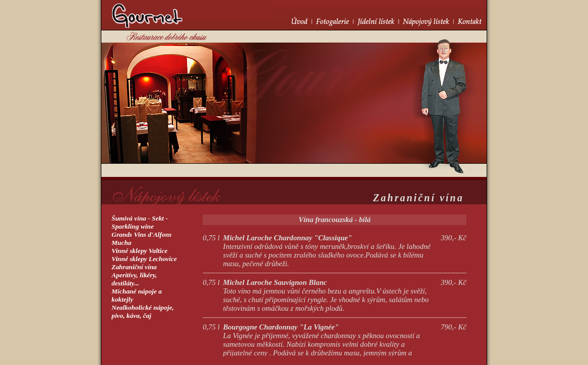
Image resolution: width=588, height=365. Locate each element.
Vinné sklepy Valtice (139, 251)
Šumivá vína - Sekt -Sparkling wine (140, 222)
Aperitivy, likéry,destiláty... (134, 279)
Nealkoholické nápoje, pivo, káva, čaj (143, 312)
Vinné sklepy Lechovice (144, 259)
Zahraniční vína (134, 267)
